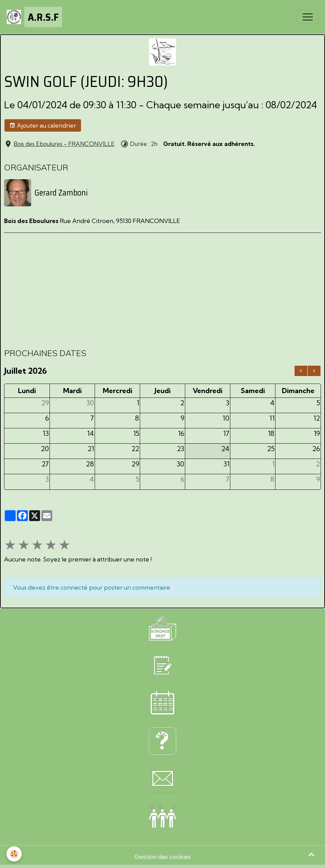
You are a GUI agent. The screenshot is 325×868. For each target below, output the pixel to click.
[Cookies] (14, 854)
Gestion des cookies (163, 856)
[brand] (34, 17)
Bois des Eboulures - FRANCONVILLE (64, 144)
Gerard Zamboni (61, 192)
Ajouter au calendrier (43, 126)
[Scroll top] (311, 854)
